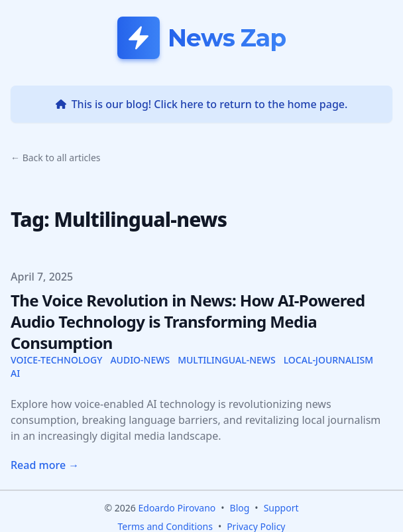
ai (15, 373)
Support (281, 508)
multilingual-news (227, 360)
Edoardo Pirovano (177, 508)
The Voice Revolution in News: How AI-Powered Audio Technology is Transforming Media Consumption (188, 321)
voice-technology (56, 360)
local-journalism (328, 360)
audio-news (140, 360)
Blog (240, 508)
